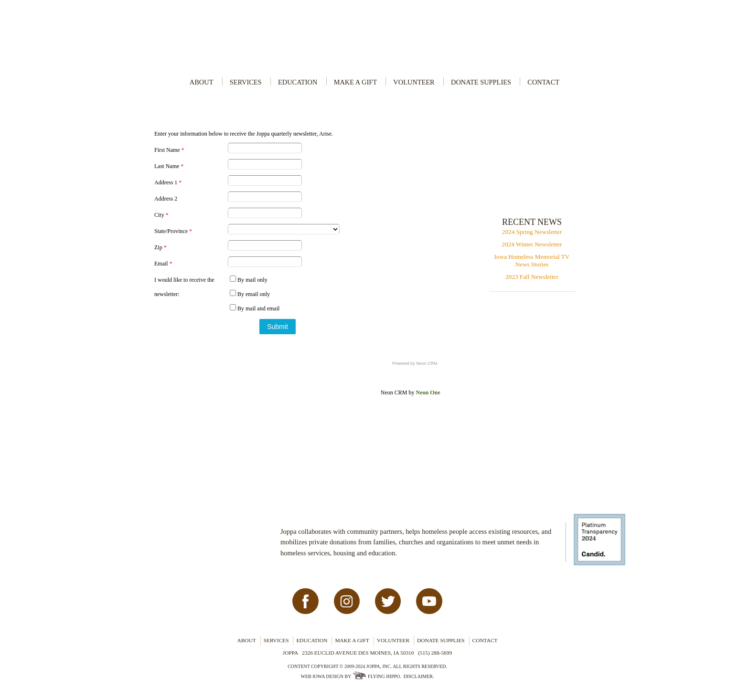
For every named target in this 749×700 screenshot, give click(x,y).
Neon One (428, 392)
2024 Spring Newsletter (532, 232)
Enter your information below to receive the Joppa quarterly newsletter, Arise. (244, 134)
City (161, 215)
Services (246, 82)
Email (163, 264)
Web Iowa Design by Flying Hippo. (351, 676)
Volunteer (414, 82)
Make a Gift (355, 82)
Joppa (374, 39)
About (202, 82)
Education (298, 82)
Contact (543, 82)
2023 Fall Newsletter (532, 277)
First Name (169, 150)
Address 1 (168, 182)
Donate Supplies (481, 82)
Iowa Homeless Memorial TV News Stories (532, 260)
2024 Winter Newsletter (532, 244)
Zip (160, 247)
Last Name (169, 166)
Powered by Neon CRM (415, 363)
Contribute (534, 175)
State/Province (173, 231)
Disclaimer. (419, 676)
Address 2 (166, 199)
